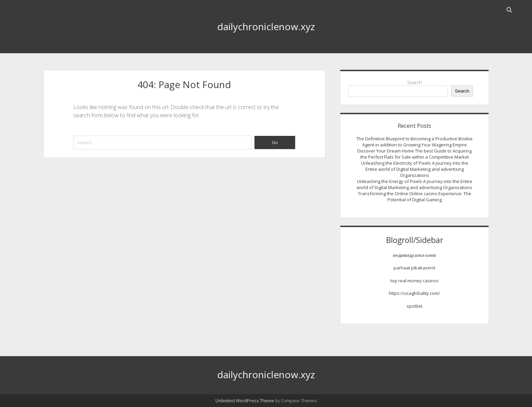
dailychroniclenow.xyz (266, 26)
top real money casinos (415, 281)
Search (414, 82)
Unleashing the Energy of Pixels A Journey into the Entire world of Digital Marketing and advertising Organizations (414, 184)
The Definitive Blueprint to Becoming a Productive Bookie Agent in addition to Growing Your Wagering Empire (414, 142)
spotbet (414, 306)
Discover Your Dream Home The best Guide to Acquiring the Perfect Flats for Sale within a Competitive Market (414, 154)
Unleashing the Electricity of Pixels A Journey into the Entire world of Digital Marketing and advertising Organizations (415, 169)
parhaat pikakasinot (414, 268)
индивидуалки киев (414, 255)
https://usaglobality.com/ (414, 293)
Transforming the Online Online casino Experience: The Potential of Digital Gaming (415, 197)
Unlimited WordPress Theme (245, 401)
